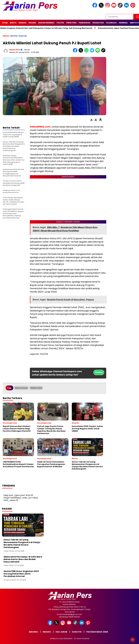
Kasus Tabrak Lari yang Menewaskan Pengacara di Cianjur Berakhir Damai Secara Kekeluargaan (22, 543)
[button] (91, 120)
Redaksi (47, 632)
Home (5, 23)
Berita (13, 23)
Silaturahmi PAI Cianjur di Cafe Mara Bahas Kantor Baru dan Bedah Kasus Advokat (23, 559)
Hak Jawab (61, 632)
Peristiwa (71, 23)
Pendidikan (84, 23)
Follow (99, 372)
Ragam (32, 23)
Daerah (22, 23)
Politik (60, 23)
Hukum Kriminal (46, 23)
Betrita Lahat (36, 388)
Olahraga (111, 23)
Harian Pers (15, 50)
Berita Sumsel (21, 388)
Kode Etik (77, 632)
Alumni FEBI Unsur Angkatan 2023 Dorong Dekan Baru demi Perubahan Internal (21, 574)
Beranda (33, 632)
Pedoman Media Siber (97, 632)
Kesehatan (98, 23)
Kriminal (123, 23)
